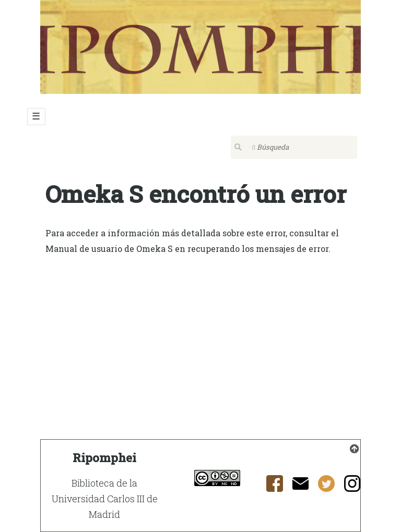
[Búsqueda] (294, 147)
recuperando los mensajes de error (258, 249)
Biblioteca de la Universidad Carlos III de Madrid (105, 499)
